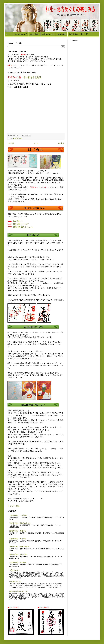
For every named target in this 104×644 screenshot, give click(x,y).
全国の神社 (34, 34)
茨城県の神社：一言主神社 (18, 515)
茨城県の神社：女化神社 (18, 539)
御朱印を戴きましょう (23, 227)
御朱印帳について (21, 224)
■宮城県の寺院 (17, 138)
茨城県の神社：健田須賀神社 (19, 547)
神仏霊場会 (73, 34)
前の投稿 (61, 143)
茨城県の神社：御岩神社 (18, 531)
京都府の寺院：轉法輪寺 (18, 562)
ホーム (9, 34)
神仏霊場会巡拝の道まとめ (18, 591)
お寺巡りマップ (48, 34)
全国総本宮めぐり (15, 582)
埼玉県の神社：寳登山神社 (18, 555)
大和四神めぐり (15, 570)
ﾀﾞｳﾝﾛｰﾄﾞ (85, 34)
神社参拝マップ (21, 34)
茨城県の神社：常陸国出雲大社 (20, 523)
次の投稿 (11, 143)
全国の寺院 (62, 34)
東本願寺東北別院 (32, 77)
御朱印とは (18, 221)
